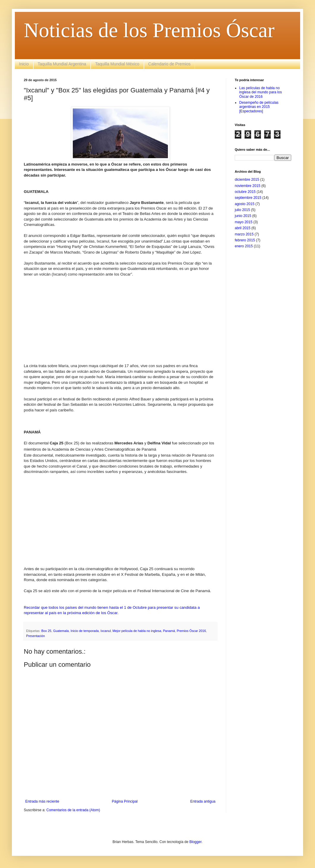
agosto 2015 (245, 204)
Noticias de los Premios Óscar (149, 30)
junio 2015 (243, 216)
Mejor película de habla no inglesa (137, 631)
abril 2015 (243, 228)
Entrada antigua (203, 801)
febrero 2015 (245, 240)
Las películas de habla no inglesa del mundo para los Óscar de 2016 (260, 92)
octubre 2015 (245, 192)
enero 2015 (244, 246)
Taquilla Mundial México (117, 64)
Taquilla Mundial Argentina (62, 64)
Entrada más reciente (42, 801)
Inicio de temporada (85, 631)
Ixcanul (105, 631)
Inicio (24, 64)
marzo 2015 (244, 234)
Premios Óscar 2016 (191, 631)
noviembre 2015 (248, 186)
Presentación (36, 636)
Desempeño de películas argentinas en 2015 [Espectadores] (259, 107)
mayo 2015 (244, 222)
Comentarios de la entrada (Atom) (73, 810)
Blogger (195, 842)
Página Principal (125, 801)
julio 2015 (242, 210)
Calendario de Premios (169, 64)
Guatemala (61, 631)
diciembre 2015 (247, 180)
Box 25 (46, 631)
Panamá (169, 631)
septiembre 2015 (248, 198)
